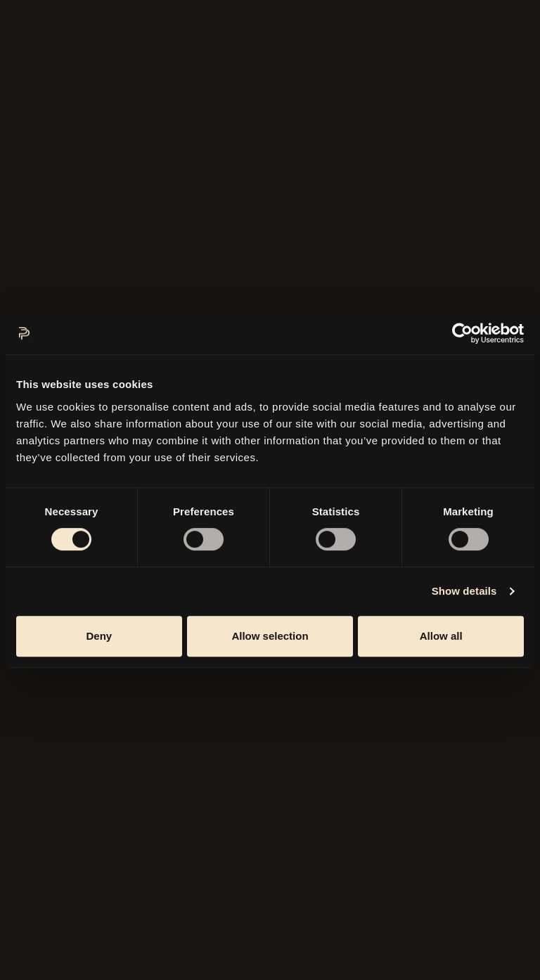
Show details (464, 591)
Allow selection (270, 636)
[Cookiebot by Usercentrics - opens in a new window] (462, 333)
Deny (99, 636)
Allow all (441, 636)
